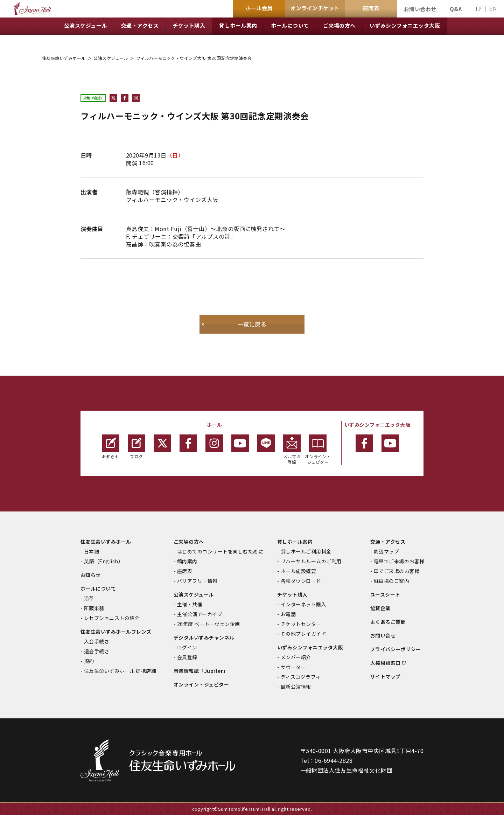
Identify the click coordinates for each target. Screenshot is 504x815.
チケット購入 (292, 594)
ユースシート (385, 594)
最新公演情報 (296, 687)
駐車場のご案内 (391, 581)
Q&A (456, 9)
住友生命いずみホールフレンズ (116, 632)
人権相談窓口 (386, 663)
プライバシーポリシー (396, 649)
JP (478, 8)
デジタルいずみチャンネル (204, 638)
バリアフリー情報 (197, 581)
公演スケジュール (111, 58)
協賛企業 (380, 608)
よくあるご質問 (388, 622)
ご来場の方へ (189, 542)
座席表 (185, 571)
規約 (89, 661)
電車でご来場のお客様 (399, 561)
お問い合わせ (420, 9)
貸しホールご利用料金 (306, 551)
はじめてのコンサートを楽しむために (220, 551)
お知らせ (111, 447)
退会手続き (97, 651)
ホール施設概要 (298, 571)
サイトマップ (386, 676)
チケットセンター (301, 624)
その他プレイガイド (303, 634)
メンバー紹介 (296, 657)
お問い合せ (383, 635)
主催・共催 (190, 604)
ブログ (136, 447)
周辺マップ (386, 551)
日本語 (92, 551)
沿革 (89, 598)
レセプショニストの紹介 (112, 618)
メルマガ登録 (292, 450)
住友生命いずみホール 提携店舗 (120, 671)
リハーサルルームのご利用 (311, 561)
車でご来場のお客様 (397, 571)
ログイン (187, 647)
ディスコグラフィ (301, 677)
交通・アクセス (388, 542)
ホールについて (98, 588)
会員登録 (187, 657)
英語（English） (104, 561)
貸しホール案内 (295, 542)
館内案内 (187, 561)
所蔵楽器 (94, 608)
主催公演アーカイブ (200, 614)
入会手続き (97, 641)
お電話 (288, 614)
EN (493, 8)
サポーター (293, 667)
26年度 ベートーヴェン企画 (209, 624)
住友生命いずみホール (64, 58)
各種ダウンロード (301, 581)
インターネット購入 (303, 604)
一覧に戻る (252, 324)
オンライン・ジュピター (318, 450)
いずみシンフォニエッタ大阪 (310, 647)
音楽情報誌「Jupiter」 (201, 671)
